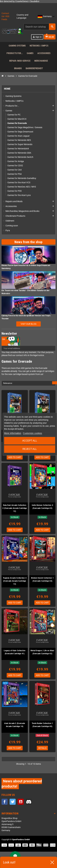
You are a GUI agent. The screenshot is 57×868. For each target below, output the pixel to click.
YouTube (21, 802)
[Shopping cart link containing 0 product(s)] (50, 37)
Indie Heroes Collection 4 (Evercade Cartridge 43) (42, 507)
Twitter (13, 802)
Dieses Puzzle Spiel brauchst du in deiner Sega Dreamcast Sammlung (26, 267)
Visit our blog (29, 324)
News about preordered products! (22, 784)
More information (13, 433)
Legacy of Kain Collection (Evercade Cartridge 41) (15, 652)
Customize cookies (33, 433)
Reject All (30, 449)
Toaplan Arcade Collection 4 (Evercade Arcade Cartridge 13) (15, 581)
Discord (29, 802)
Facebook (5, 802)
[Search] (39, 27)
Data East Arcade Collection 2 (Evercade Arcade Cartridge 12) (15, 508)
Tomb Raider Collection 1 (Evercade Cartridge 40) (42, 725)
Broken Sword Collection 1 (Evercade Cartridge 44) (42, 579)
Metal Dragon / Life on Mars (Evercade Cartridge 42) (42, 652)
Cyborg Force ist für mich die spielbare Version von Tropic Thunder (26, 317)
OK (4, 339)
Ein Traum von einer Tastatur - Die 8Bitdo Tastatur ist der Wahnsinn (25, 292)
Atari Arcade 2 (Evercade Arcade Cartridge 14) (15, 725)
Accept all (30, 441)
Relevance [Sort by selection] (8, 383)
